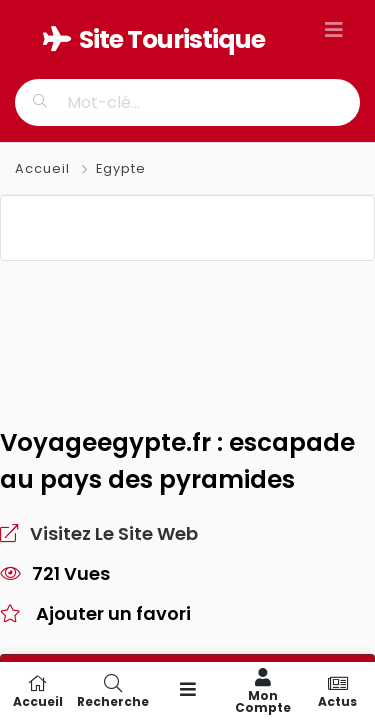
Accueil (44, 168)
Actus (337, 691)
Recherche (112, 691)
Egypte (121, 168)
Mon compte (262, 691)
